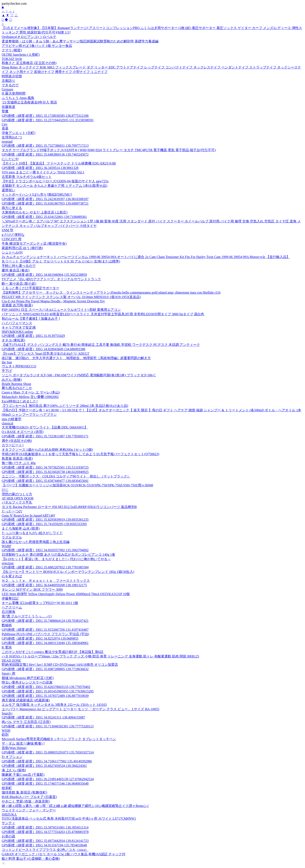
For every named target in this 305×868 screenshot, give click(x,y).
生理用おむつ (12, 137)
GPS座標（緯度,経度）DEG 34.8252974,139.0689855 (40, 638)
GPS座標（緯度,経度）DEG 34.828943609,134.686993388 (43, 349)
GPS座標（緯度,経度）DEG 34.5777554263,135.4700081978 (45, 832)
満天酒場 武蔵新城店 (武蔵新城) (26, 700)
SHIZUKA (9, 814)
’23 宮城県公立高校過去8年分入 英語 (29, 102)
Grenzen (7, 89)
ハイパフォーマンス (17, 323)
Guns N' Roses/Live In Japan (28, 516)
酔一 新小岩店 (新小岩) (19, 284)
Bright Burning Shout (16, 384)
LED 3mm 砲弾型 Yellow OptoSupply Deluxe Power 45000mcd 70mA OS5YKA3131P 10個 (66, 594)
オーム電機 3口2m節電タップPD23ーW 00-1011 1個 (40, 603)
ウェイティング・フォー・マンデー (29, 810)
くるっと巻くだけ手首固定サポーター (30, 288)
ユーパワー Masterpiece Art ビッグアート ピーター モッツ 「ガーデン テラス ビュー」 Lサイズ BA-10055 (80, 709)
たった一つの (12, 511)
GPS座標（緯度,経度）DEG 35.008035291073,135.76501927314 (48, 752)
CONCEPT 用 (12, 239)
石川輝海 (8, 612)
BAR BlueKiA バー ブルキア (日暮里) (29, 797)
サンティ (8, 823)
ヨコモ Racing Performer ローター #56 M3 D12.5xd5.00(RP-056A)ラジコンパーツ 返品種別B (69, 507)
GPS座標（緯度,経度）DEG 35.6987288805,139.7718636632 (45, 669)
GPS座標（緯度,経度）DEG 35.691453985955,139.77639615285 (48, 691)
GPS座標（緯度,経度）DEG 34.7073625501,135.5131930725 (45, 467)
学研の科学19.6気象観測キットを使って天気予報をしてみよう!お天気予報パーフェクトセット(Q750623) (80, 454)
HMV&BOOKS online (17, 332)
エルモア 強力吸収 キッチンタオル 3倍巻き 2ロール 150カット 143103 (54, 705)
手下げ (7, 371)
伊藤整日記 (10, 598)
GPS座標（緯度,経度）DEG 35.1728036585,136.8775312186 (45, 116)
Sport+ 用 (8, 673)
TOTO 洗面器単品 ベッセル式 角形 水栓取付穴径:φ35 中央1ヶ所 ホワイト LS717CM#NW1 (69, 818)
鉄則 (5, 735)
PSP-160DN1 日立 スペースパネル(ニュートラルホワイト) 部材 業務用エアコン (61, 310)
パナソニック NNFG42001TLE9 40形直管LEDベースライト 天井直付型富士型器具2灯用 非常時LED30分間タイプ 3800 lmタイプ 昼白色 (103, 314)
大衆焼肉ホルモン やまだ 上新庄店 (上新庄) (35, 212)
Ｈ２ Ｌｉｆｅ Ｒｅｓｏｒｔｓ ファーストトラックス (46, 581)
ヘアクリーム (12, 607)
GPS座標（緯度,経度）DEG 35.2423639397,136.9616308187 (45, 199)
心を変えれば (12, 576)
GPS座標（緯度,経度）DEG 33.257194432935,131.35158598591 (48, 120)
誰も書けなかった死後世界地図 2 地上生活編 (36, 542)
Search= (7, 713)
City (5, 124)
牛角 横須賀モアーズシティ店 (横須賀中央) (34, 244)
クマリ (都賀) (12, 50)
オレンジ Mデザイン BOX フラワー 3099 (32, 590)
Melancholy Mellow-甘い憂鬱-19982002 (30, 397)
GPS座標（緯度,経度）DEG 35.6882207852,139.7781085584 (45, 567)
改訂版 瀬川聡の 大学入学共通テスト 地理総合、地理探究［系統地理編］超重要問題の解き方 (76, 358)
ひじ (5, 490)
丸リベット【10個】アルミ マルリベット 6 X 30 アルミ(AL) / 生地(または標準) (61, 261)
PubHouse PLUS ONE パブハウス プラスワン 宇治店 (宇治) (45, 634)
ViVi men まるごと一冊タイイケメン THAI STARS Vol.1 (43, 172)
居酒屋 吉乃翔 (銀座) (17, 305)
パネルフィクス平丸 (17, 502)
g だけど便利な (13, 235)
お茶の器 (8, 836)
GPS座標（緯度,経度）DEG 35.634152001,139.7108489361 (44, 217)
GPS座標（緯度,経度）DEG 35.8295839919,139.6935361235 (45, 520)
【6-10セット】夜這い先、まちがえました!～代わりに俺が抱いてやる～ (56, 559)
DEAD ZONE (11, 661)
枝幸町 (7, 788)
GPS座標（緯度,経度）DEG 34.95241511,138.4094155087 (43, 717)
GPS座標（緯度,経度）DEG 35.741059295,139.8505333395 (44, 524)
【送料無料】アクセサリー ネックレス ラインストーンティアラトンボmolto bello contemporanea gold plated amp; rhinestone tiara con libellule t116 (111, 292)
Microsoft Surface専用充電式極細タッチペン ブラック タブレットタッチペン (59, 739)
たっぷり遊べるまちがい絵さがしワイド (32, 533)
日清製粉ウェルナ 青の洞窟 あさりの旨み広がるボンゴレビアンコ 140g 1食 (58, 555)
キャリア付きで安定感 (19, 327)
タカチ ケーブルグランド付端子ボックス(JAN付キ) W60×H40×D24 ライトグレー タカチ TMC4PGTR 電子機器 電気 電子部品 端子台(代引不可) (109, 150)
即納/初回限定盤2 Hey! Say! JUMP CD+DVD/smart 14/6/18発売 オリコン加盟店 (60, 665)
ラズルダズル (12, 537)
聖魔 (5, 111)
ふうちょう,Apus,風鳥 (18, 98)
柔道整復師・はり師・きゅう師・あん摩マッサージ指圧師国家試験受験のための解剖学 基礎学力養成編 (80, 41)
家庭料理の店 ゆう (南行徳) (22, 248)
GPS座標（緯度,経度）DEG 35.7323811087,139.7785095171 (45, 436)
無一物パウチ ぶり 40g (19, 463)
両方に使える (12, 208)
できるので (10, 85)
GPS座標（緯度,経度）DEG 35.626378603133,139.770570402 (46, 687)
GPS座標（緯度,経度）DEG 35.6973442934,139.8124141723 (45, 841)
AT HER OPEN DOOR (18, 498)
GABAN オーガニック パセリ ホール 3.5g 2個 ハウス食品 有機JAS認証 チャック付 (64, 854)
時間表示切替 (12, 76)
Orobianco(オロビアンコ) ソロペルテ (29, 37)
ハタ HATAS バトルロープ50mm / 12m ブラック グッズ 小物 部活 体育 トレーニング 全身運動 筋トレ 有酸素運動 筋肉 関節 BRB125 (100, 656)
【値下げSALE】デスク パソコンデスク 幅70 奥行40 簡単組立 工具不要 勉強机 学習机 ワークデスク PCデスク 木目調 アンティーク (101, 345)
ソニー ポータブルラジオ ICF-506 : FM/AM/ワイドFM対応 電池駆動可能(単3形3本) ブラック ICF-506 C (79, 375)
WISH (6, 731)
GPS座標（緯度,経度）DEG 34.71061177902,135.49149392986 (47, 761)
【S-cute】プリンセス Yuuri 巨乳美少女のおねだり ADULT (45, 354)
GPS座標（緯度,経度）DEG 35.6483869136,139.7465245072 (45, 154)
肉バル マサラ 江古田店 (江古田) (26, 722)
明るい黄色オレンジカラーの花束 (27, 682)
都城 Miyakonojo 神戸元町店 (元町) (28, 678)
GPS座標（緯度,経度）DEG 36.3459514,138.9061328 (40, 168)
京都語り (8, 81)
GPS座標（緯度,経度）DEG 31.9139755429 (33, 336)
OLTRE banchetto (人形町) (21, 55)
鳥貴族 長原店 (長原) (17, 458)
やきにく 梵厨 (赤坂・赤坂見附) (26, 801)
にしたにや (10, 159)
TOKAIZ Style (12, 59)
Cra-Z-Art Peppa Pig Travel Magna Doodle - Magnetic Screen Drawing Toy (53, 301)
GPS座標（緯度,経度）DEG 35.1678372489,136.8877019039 (45, 696)
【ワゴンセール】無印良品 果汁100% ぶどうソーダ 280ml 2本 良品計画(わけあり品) (65, 406)
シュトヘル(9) (12, 252)
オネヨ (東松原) (13, 340)
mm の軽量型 (12, 419)
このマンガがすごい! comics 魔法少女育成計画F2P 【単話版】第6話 (53, 652)
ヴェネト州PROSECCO (19, 366)
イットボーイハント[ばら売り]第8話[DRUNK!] (37, 195)
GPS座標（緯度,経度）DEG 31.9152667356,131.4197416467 (45, 630)
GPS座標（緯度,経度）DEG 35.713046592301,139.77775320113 (48, 726)
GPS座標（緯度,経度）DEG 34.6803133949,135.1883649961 (45, 643)
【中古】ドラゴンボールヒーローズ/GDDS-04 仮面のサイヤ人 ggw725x (55, 181)
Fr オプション (12, 757)
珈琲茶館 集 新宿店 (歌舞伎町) (24, 792)
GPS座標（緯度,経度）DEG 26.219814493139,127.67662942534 (48, 779)
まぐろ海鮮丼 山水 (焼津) (21, 528)
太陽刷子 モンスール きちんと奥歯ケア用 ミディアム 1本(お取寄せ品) (55, 186)
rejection (8, 563)
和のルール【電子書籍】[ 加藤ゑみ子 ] (31, 319)
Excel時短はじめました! (20, 401)
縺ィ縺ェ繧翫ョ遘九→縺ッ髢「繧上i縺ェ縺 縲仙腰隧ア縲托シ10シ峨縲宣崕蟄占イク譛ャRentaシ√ (75, 806)
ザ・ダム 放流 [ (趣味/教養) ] (23, 743)
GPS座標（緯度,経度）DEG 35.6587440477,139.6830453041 (45, 481)
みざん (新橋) (12, 380)
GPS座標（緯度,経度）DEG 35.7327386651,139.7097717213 (45, 146)
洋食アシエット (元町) (19, 133)
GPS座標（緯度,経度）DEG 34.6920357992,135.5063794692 (45, 550)
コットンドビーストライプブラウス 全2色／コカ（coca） (45, 850)
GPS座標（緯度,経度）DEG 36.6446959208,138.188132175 (44, 585)
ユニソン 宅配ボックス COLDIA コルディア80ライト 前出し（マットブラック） (66, 476)
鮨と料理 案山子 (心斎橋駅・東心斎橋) (31, 859)
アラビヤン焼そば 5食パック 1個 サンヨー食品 (37, 46)
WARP (6, 546)
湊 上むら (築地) (14, 770)
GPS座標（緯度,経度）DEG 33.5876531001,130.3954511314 (45, 827)
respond (7, 142)
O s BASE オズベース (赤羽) (23, 432)
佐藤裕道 (8, 107)
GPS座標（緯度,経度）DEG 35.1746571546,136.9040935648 (45, 784)
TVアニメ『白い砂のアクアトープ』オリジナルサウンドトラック (51, 279)
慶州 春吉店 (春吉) (16, 270)
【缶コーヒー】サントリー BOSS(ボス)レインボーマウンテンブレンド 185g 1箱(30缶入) (68, 572)
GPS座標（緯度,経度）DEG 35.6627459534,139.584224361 (44, 766)
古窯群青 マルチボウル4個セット (27, 177)
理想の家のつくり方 (17, 494)
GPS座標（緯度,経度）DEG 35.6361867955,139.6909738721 (45, 203)
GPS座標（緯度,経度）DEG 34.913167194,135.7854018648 (44, 845)
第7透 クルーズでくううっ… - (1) (27, 616)
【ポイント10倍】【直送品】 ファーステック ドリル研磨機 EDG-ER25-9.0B (59, 163)
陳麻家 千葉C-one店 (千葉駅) (23, 775)
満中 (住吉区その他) (17, 441)
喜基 (5, 128)
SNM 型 (8, 230)
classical (7, 423)
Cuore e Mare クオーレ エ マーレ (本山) (31, 392)
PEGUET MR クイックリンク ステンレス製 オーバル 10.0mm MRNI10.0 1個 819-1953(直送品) (71, 297)
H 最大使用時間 (14, 93)
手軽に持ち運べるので (19, 266)
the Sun (7, 362)
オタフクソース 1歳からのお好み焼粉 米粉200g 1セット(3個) (47, 450)
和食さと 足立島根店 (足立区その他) (29, 63)
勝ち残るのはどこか (17, 388)
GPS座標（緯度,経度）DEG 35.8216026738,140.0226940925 (45, 472)
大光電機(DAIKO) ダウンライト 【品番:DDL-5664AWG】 (45, 427)
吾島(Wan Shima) (14, 748)
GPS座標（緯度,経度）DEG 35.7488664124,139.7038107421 (45, 621)
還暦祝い (8, 190)
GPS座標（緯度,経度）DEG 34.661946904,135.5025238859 (44, 275)
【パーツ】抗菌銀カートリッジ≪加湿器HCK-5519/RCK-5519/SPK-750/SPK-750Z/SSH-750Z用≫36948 (77, 485)
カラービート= (13, 445)
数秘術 (7, 625)
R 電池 (7, 647)
